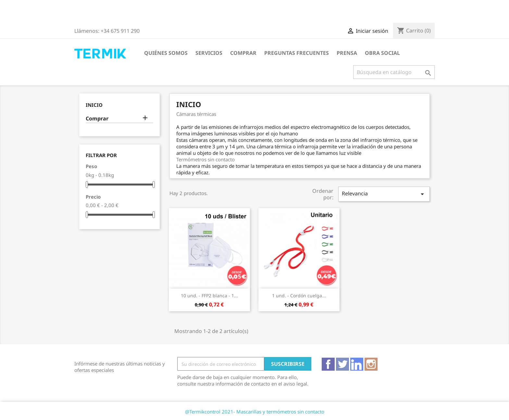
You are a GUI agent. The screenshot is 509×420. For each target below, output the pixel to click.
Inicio (94, 105)
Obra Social (382, 53)
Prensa (347, 53)
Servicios (209, 53)
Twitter (342, 364)
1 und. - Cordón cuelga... (299, 296)
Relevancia (384, 194)
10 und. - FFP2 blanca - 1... (209, 296)
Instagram (371, 364)
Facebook (328, 364)
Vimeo (357, 364)
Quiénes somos (166, 53)
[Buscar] (394, 72)
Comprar (243, 53)
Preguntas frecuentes (297, 53)
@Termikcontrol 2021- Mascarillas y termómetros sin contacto (255, 412)
